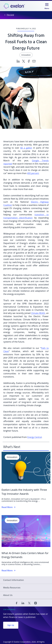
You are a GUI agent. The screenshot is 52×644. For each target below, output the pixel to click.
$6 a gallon (26, 148)
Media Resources (12, 588)
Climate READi (38, 313)
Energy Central (35, 437)
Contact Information (13, 580)
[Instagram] (36, 603)
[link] (14, 6)
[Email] (34, 61)
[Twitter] (23, 61)
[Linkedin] (18, 61)
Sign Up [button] (11, 625)
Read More (9, 507)
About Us (8, 595)
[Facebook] (29, 61)
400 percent (33, 173)
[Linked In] (23, 603)
